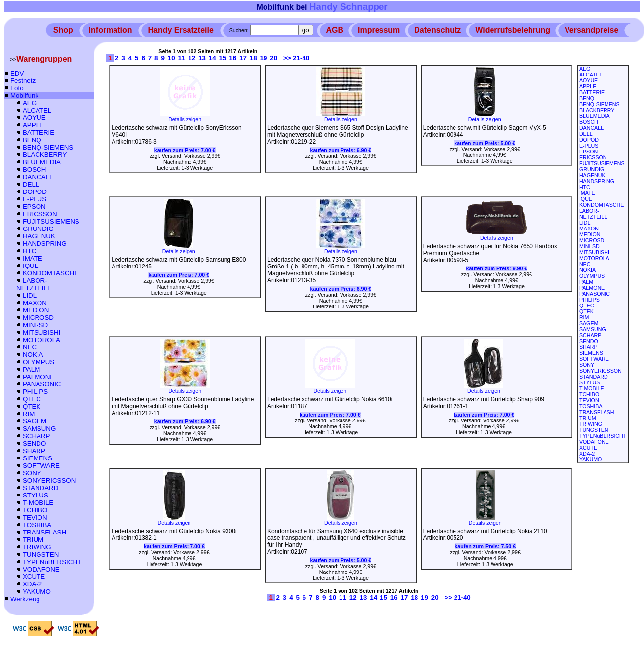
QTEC (32, 399)
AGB (335, 30)
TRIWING (37, 547)
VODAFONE (41, 569)
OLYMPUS (38, 362)
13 (202, 58)
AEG (30, 103)
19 (264, 58)
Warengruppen (44, 59)
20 (274, 58)
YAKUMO (37, 591)
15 (223, 58)
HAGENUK (39, 236)
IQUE (31, 266)
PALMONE (38, 377)
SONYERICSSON (49, 480)
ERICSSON (40, 214)
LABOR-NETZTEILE (34, 284)
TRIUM (33, 540)
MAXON (35, 303)
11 (182, 58)
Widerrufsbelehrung (513, 30)
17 (243, 58)
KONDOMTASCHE (51, 273)
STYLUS (36, 495)
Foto (17, 88)
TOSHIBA (37, 525)
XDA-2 (32, 584)
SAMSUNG (39, 429)
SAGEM (35, 421)
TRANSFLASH (44, 532)
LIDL (30, 295)
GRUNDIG (38, 229)
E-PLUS (35, 199)
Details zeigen (185, 117)
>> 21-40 (296, 58)
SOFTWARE (41, 466)
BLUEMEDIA (42, 162)
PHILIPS (35, 392)
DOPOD (35, 192)
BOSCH (34, 170)
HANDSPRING (45, 244)
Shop (63, 30)
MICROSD (38, 318)
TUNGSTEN (41, 554)
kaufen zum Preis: (185, 150)
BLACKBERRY (45, 155)
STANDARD (40, 488)
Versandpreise (591, 30)
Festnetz (23, 81)
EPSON (34, 207)
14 (212, 58)
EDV (17, 73)
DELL (31, 184)
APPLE (33, 125)
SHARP (34, 451)
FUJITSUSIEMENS (51, 221)
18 (253, 58)
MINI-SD (35, 325)
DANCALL (38, 177)
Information (111, 30)
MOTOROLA (41, 340)
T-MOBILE (38, 503)
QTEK (32, 406)
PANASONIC (42, 384)
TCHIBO (35, 510)
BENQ (32, 140)
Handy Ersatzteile (180, 30)
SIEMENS (38, 458)
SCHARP (37, 436)
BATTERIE (38, 133)
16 (233, 58)
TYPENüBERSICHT (52, 562)
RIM (29, 414)
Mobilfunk (24, 95)
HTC (29, 251)
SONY (32, 473)
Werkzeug (25, 599)
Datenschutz (437, 30)
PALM (31, 369)
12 (192, 58)
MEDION (36, 310)
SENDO (34, 443)
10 (171, 58)
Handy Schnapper (349, 7)
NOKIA (33, 355)
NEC (30, 347)
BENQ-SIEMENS (48, 147)
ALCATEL (37, 110)
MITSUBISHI (41, 332)
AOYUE (34, 118)
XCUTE (34, 577)
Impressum (379, 30)
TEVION (35, 517)
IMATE (33, 258)
